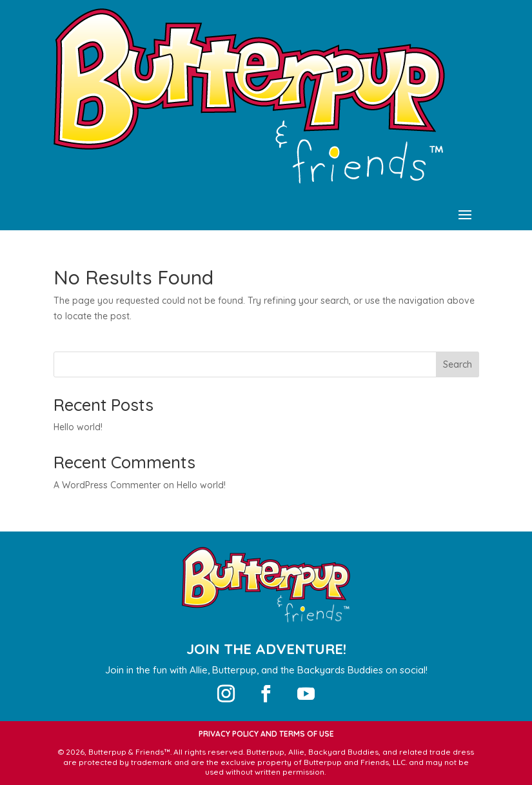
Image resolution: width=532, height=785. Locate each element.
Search (458, 364)
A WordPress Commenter (107, 485)
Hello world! (78, 427)
